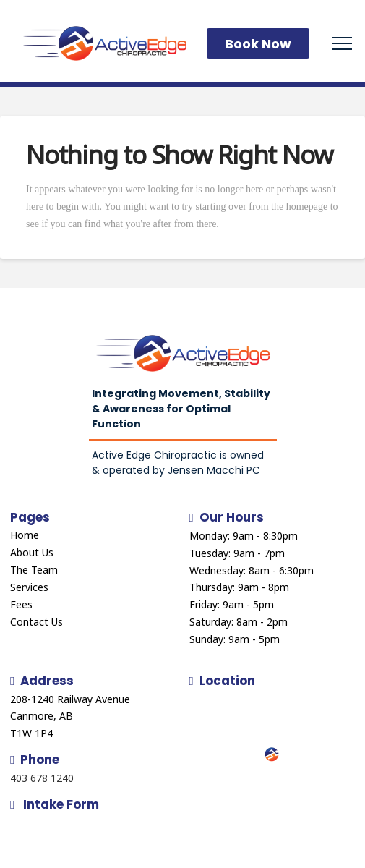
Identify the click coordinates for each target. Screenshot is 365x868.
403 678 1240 (42, 778)
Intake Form (55, 804)
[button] (342, 44)
